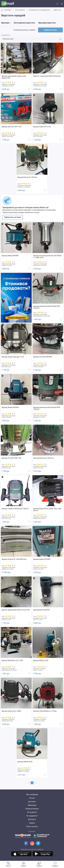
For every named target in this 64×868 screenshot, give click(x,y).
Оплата (32, 798)
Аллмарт (6, 10)
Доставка (32, 802)
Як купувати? (32, 812)
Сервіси (32, 823)
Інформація (32, 805)
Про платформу (32, 794)
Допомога (32, 819)
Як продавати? (32, 816)
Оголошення (20, 10)
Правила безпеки (32, 809)
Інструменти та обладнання (39, 10)
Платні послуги (32, 826)
